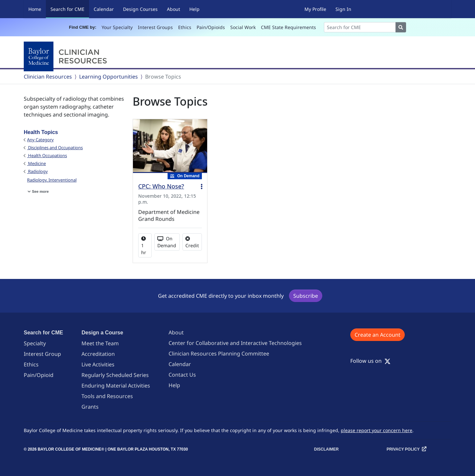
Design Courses (140, 9)
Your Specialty (117, 27)
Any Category (40, 140)
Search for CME (70, 9)
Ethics (185, 27)
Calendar (104, 9)
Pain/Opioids (211, 27)
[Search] (360, 27)
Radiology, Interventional (52, 180)
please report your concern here (377, 430)
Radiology (37, 171)
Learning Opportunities (109, 77)
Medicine (36, 163)
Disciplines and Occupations (55, 148)
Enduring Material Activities (116, 386)
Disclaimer (326, 449)
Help (194, 9)
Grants (90, 407)
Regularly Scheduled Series (115, 375)
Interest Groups (155, 27)
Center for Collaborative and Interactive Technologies (235, 343)
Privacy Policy (403, 449)
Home (35, 9)
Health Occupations (47, 155)
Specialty (35, 343)
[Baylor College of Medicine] (67, 56)
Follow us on (370, 361)
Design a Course (102, 333)
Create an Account (378, 335)
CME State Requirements (288, 27)
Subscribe (306, 296)
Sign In (343, 9)
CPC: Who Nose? (161, 186)
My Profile (315, 9)
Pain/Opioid (39, 375)
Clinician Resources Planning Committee (219, 354)
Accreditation (98, 354)
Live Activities (98, 364)
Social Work (243, 27)
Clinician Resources (48, 77)
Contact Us (182, 375)
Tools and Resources (107, 396)
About (174, 9)
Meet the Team (100, 343)
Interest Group (42, 354)
